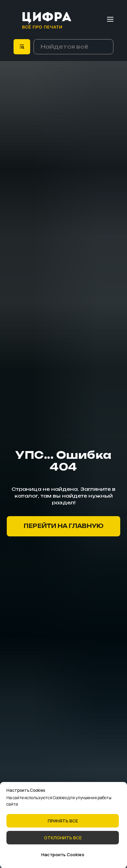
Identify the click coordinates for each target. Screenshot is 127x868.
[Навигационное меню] (110, 19)
